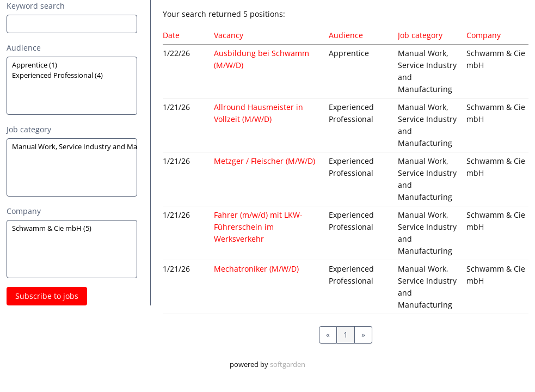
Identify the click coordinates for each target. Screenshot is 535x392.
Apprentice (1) (72, 65)
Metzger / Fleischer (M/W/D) (265, 161)
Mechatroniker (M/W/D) (256, 269)
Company (24, 211)
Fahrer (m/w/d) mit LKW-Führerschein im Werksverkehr (258, 227)
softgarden (288, 365)
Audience (24, 48)
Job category (29, 129)
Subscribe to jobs (47, 296)
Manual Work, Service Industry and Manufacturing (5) (72, 147)
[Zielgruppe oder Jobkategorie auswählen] (72, 86)
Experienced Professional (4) (72, 75)
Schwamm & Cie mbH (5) (72, 228)
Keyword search (36, 6)
